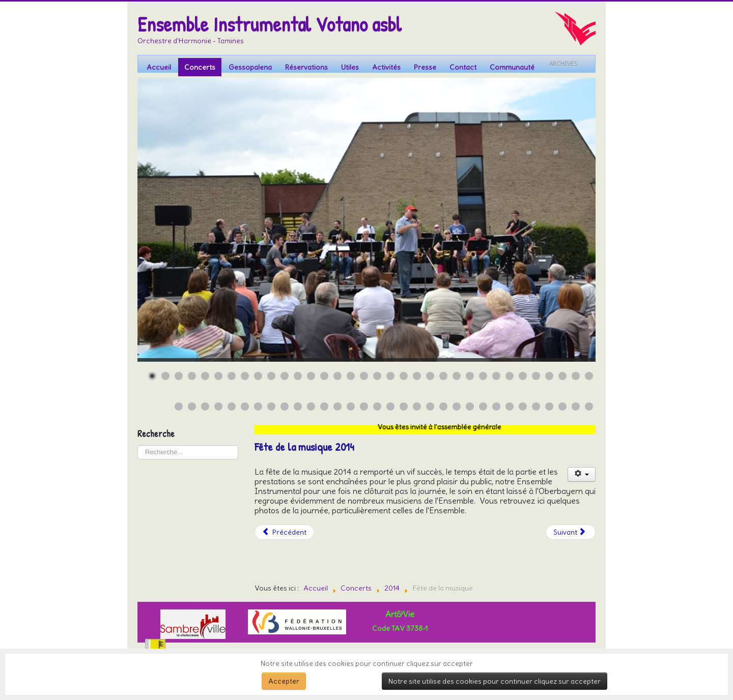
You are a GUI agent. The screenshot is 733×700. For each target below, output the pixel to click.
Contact (463, 67)
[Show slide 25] (470, 376)
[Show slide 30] (536, 376)
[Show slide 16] (351, 376)
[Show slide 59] (496, 406)
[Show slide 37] (205, 406)
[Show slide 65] (576, 406)
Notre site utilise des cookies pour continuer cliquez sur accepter (495, 681)
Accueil (159, 67)
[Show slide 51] (390, 406)
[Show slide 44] (298, 406)
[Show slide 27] (496, 376)
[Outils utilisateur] (582, 474)
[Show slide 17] (364, 376)
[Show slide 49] (364, 406)
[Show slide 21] (417, 376)
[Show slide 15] (337, 376)
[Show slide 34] (589, 376)
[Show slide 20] (404, 376)
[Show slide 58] (483, 406)
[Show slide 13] (311, 376)
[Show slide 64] (562, 406)
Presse (425, 67)
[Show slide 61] (523, 406)
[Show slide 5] (205, 376)
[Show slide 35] (179, 406)
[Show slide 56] (457, 406)
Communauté (512, 67)
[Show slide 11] (285, 376)
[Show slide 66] (589, 406)
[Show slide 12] (298, 376)
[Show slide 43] (285, 406)
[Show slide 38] (218, 406)
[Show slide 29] (523, 376)
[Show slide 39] (232, 406)
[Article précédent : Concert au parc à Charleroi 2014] (285, 532)
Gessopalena (250, 67)
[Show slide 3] (179, 376)
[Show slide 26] (483, 376)
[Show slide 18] (377, 376)
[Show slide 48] (351, 406)
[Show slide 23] (443, 376)
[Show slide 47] (337, 406)
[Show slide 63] (549, 406)
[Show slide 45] (311, 406)
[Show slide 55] (443, 406)
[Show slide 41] (258, 406)
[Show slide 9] (258, 376)
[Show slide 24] (457, 376)
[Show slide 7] (232, 376)
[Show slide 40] (245, 406)
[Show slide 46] (324, 406)
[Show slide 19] (390, 376)
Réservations (306, 67)
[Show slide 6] (218, 376)
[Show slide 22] (430, 376)
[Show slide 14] (324, 376)
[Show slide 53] (417, 406)
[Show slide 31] (549, 376)
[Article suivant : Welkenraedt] (571, 532)
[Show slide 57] (470, 406)
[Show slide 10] (271, 376)
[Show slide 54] (430, 406)
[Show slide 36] (192, 406)
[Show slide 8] (245, 376)
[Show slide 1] (152, 376)
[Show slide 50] (377, 406)
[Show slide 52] (404, 406)
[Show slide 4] (192, 376)
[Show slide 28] (510, 376)
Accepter (284, 681)
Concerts (200, 67)
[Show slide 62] (536, 406)
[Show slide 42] (271, 406)
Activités (386, 67)
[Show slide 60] (510, 406)
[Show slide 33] (576, 376)
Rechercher (138, 445)
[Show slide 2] (165, 376)
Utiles (350, 67)
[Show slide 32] (562, 376)
